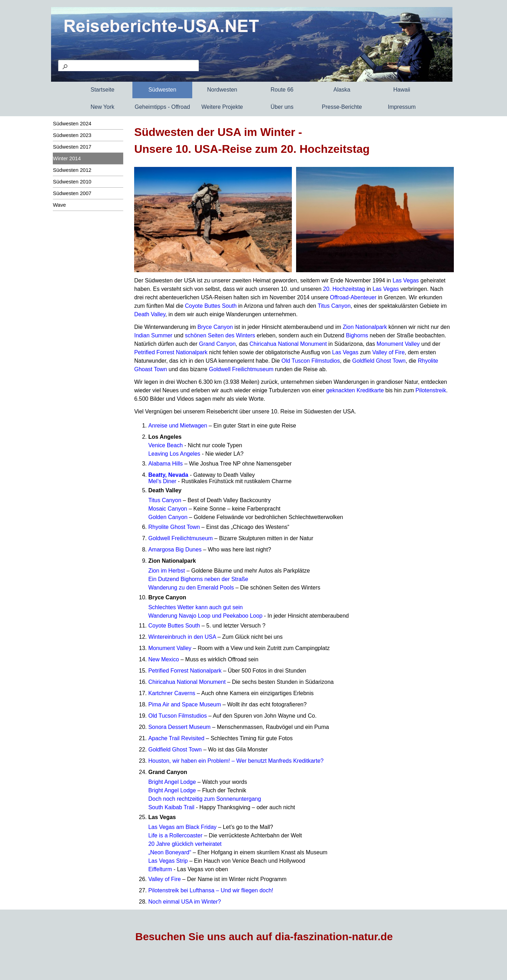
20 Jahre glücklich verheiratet (185, 844)
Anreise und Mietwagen (178, 426)
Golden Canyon (168, 517)
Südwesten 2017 (72, 147)
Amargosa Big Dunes (175, 550)
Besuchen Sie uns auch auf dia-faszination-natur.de (264, 937)
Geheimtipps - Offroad (162, 107)
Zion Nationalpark (365, 327)
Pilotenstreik (431, 390)
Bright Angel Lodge (172, 782)
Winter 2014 (67, 158)
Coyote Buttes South (211, 306)
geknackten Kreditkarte (355, 390)
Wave (59, 205)
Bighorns (357, 335)
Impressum (402, 107)
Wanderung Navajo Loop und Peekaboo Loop (205, 616)
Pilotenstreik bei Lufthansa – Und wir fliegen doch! (211, 890)
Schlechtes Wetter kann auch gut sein (195, 607)
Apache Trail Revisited (176, 738)
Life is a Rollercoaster (175, 835)
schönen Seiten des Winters (220, 335)
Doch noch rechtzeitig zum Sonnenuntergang (205, 799)
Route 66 (282, 90)
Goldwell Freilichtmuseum (241, 369)
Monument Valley (398, 344)
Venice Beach (165, 445)
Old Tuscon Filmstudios (311, 361)
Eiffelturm (160, 869)
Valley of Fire (388, 352)
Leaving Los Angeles (174, 454)
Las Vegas (406, 280)
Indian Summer (153, 335)
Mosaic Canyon (168, 509)
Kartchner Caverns (172, 693)
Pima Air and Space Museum (184, 704)
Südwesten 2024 (72, 124)
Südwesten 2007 (72, 193)
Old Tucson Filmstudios (177, 716)
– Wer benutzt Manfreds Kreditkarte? (278, 761)
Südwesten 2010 (72, 182)
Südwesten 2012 (72, 170)
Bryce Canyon (215, 327)
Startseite (102, 90)
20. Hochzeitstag (344, 289)
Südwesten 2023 (72, 135)
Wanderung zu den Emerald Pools (191, 588)
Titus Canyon (334, 306)
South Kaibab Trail (171, 807)
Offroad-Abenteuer (353, 297)
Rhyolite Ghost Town (174, 527)
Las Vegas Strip (168, 861)
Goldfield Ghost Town (379, 361)
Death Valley (150, 314)
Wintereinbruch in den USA (182, 637)
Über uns (282, 107)
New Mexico (164, 659)
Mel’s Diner (162, 481)
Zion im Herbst (167, 571)
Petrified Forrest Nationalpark (171, 352)
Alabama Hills (165, 464)
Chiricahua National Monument (288, 344)
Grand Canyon (217, 344)
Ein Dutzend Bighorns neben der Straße (198, 579)
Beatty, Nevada (168, 475)
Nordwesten (222, 90)
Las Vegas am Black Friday (182, 827)
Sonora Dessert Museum (179, 727)
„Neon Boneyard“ (170, 852)
